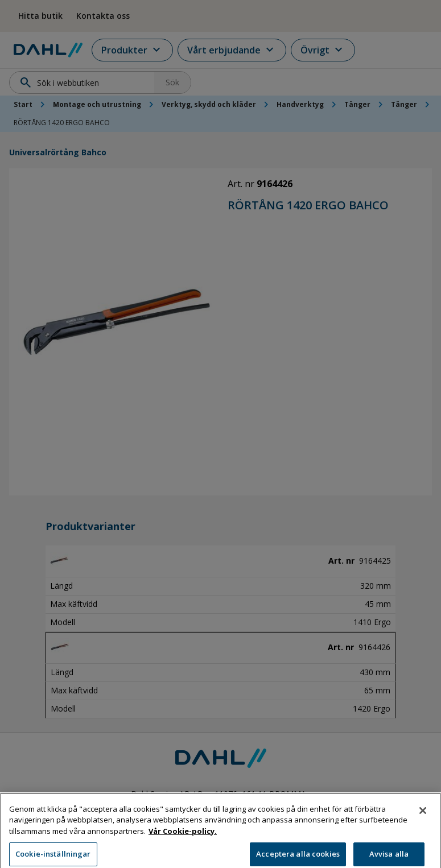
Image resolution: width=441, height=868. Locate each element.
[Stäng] (423, 822)
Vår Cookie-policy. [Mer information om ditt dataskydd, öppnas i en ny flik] (183, 842)
